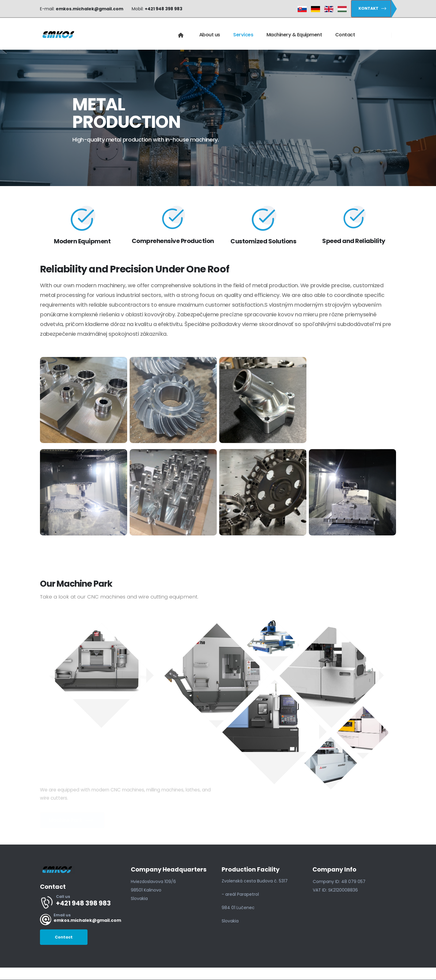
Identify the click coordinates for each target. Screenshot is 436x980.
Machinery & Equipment (294, 35)
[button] (371, 9)
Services (243, 35)
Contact (345, 35)
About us (210, 35)
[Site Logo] (59, 35)
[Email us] (82, 920)
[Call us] (82, 902)
